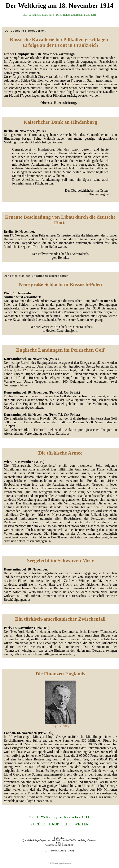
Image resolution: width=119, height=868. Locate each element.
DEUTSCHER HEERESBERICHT (39, 15)
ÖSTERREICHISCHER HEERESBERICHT (76, 15)
